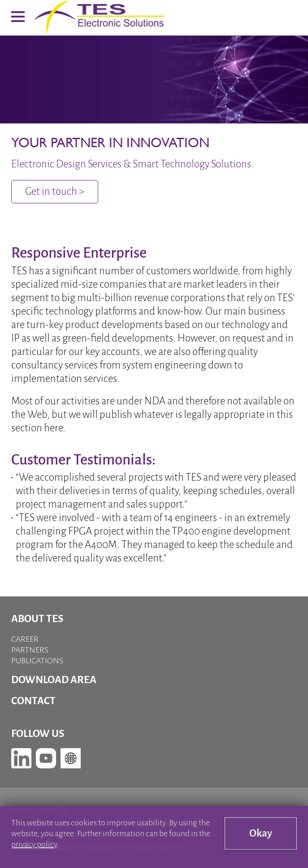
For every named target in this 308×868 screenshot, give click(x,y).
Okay (261, 833)
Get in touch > (55, 191)
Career (25, 639)
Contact (33, 701)
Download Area (54, 680)
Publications (37, 661)
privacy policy (34, 844)
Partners (30, 650)
